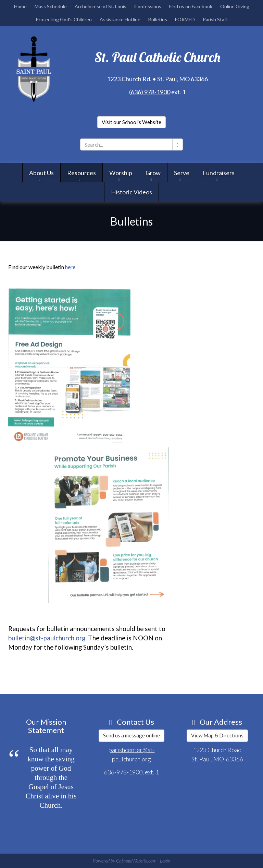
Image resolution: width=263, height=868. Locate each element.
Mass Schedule (51, 6)
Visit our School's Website (131, 122)
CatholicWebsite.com (136, 861)
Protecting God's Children (64, 19)
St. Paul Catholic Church (157, 57)
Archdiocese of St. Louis (101, 6)
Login (165, 861)
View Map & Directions (217, 736)
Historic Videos (131, 192)
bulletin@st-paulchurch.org (47, 638)
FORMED (185, 19)
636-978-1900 (123, 772)
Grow (153, 173)
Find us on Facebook (191, 6)
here (70, 267)
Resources (82, 173)
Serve (182, 173)
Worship (121, 173)
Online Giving (235, 6)
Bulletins (158, 19)
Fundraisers (219, 173)
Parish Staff (215, 19)
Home (20, 6)
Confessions (148, 6)
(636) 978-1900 (150, 92)
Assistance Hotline (120, 19)
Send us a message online (131, 736)
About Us (41, 173)
